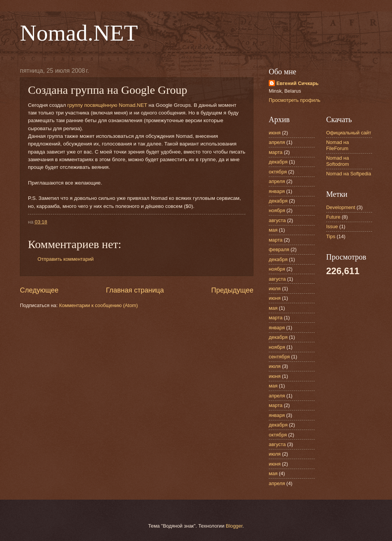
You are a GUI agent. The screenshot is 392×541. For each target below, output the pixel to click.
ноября (277, 210)
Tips (331, 236)
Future (333, 217)
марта (276, 152)
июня (275, 133)
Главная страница (135, 290)
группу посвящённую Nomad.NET (107, 105)
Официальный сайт (349, 133)
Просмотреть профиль (295, 100)
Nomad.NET (79, 33)
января (277, 191)
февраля (279, 249)
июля (275, 288)
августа (277, 220)
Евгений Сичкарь (297, 83)
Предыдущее (232, 290)
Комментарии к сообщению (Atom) (98, 305)
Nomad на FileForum (337, 145)
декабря (278, 162)
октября (278, 172)
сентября (279, 357)
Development (341, 207)
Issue (332, 226)
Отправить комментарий (66, 259)
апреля (277, 142)
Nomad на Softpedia (349, 174)
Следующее (39, 290)
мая (273, 230)
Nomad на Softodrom (337, 161)
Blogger (234, 526)
